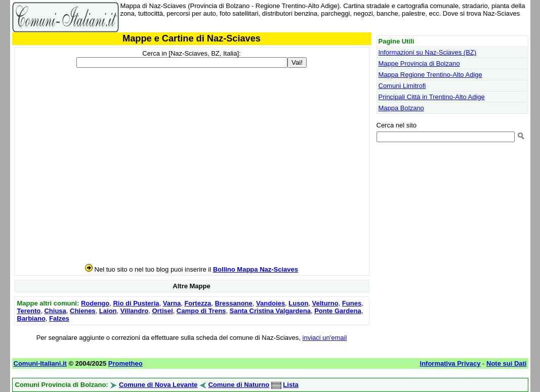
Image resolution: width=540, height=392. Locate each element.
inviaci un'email (325, 338)
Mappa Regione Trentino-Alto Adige (430, 75)
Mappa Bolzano (401, 108)
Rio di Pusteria (136, 303)
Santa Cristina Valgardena (270, 311)
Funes (352, 303)
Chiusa (55, 311)
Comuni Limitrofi (402, 86)
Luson (298, 303)
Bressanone (233, 303)
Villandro (134, 311)
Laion (108, 311)
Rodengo (95, 303)
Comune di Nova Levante (158, 385)
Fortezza (198, 303)
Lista (290, 385)
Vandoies (271, 303)
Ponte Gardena (338, 311)
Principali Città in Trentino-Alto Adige (432, 97)
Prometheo (126, 363)
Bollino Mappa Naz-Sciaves (256, 269)
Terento (29, 311)
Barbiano (31, 318)
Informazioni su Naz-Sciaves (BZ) (428, 52)
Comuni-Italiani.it (40, 363)
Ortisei (162, 311)
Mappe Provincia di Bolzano (419, 63)
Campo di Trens (201, 311)
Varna (172, 303)
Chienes (83, 311)
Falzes (59, 318)
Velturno (325, 303)
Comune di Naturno (239, 385)
